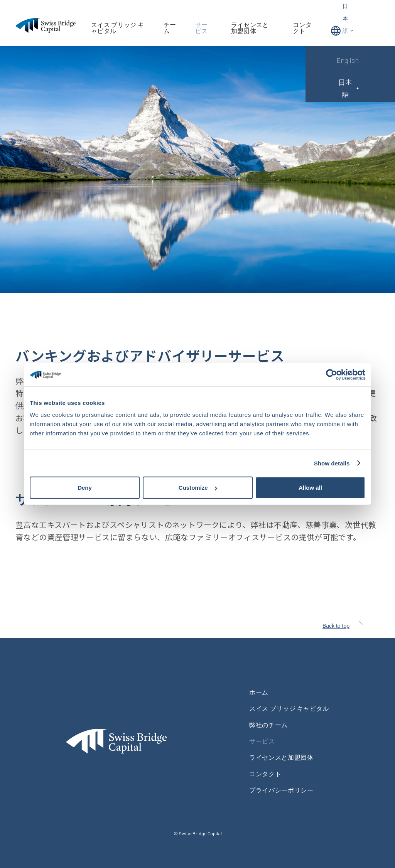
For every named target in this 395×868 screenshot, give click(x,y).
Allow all (310, 488)
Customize (198, 488)
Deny (85, 488)
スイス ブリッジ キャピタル (117, 28)
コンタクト (302, 28)
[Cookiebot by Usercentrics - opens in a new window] (332, 374)
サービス (202, 28)
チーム (170, 28)
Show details (332, 463)
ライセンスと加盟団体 (250, 28)
